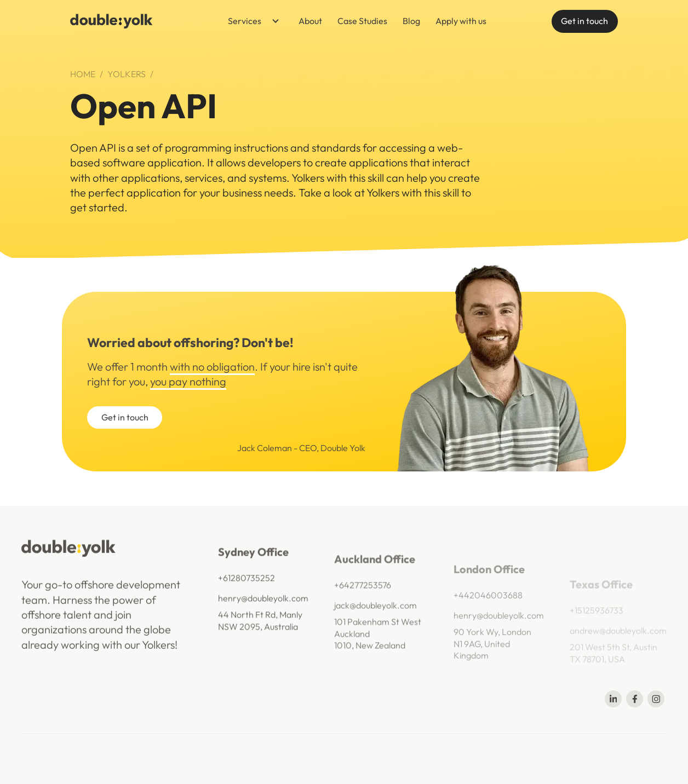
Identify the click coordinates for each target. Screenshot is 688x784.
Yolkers (127, 74)
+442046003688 (488, 613)
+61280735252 (246, 586)
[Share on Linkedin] (613, 699)
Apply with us (461, 21)
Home (83, 74)
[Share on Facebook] (635, 699)
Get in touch (584, 21)
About (310, 21)
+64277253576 (363, 597)
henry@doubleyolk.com (263, 607)
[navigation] (111, 21)
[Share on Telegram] (656, 699)
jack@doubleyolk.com (375, 618)
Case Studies (362, 21)
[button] (250, 22)
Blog (411, 21)
